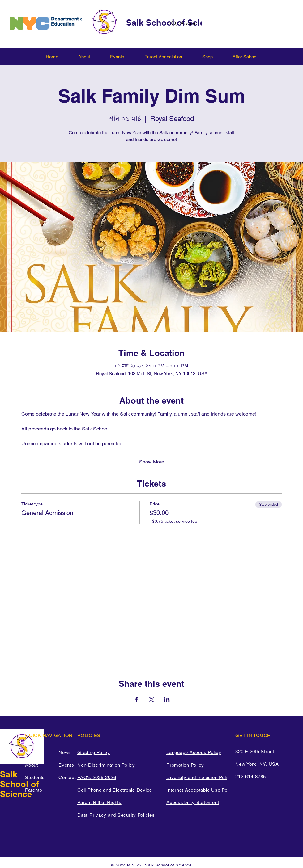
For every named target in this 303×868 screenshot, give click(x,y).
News (65, 752)
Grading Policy (94, 752)
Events (66, 765)
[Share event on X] (152, 699)
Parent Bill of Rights (99, 802)
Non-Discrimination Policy (106, 765)
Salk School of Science (19, 784)
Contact (67, 777)
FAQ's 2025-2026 (97, 777)
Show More (152, 462)
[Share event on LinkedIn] (167, 699)
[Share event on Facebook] (137, 699)
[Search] (182, 23)
